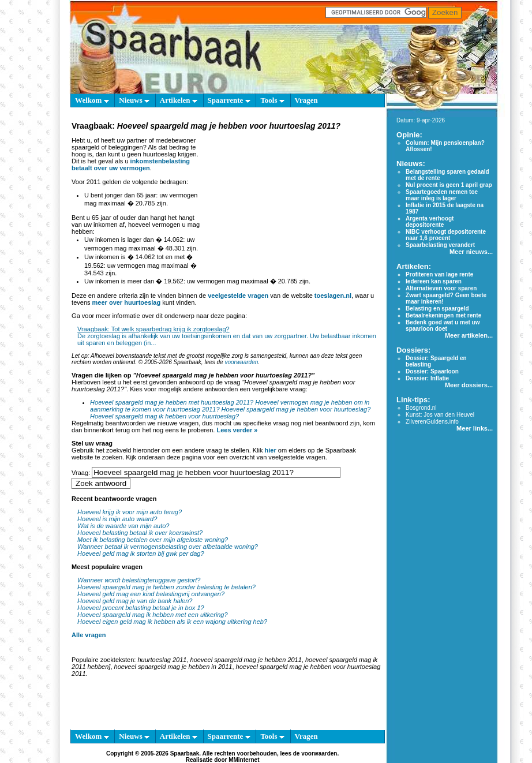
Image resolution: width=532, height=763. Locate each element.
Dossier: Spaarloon (432, 371)
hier (271, 450)
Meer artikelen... (469, 335)
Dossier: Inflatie (427, 378)
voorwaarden (241, 362)
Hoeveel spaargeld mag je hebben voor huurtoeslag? (296, 409)
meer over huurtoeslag (127, 302)
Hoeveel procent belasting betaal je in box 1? (141, 608)
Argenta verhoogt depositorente (430, 222)
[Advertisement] (293, 204)
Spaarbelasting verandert (440, 245)
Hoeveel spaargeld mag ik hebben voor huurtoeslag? (164, 416)
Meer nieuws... (471, 252)
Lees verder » (237, 430)
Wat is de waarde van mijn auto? (123, 526)
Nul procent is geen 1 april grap (449, 185)
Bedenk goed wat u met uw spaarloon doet (443, 326)
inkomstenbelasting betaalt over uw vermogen (131, 164)
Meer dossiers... (469, 385)
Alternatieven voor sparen (441, 288)
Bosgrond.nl (421, 408)
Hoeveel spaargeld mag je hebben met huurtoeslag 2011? (172, 402)
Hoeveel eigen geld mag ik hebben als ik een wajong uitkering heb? (172, 622)
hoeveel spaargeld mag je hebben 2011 (246, 660)
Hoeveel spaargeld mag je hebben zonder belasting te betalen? (166, 587)
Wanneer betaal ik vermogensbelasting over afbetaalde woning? (168, 547)
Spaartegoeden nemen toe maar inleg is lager (442, 195)
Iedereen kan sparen (434, 281)
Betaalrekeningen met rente (443, 315)
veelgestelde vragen (238, 296)
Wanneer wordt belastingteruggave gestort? (139, 580)
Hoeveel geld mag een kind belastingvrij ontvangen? (151, 594)
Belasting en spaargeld (437, 308)
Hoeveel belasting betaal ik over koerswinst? (140, 533)
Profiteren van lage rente (439, 274)
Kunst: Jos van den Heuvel (440, 415)
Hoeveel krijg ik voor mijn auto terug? (130, 512)
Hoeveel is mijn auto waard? (117, 519)
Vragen (306, 100)
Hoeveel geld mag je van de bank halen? (135, 601)
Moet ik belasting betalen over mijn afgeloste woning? (153, 540)
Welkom (92, 100)
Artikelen (179, 100)
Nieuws (134, 100)
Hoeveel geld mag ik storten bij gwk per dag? (141, 553)
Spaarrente (229, 100)
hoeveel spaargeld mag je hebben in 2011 (173, 667)
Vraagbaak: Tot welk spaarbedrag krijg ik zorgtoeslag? (153, 329)
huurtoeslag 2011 (162, 660)
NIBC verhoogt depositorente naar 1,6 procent (446, 235)
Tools (272, 100)
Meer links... (475, 428)
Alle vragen (89, 635)
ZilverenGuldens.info (432, 422)
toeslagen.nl (333, 296)
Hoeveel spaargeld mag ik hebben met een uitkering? (153, 615)
